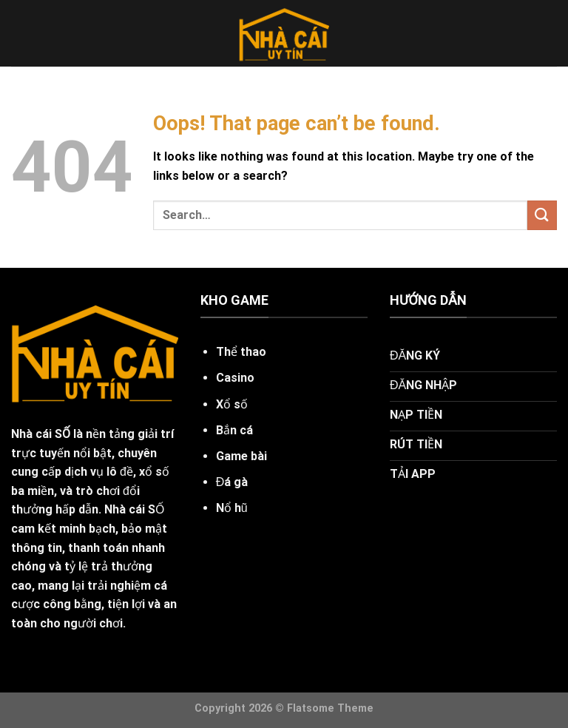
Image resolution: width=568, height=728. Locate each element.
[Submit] (542, 215)
